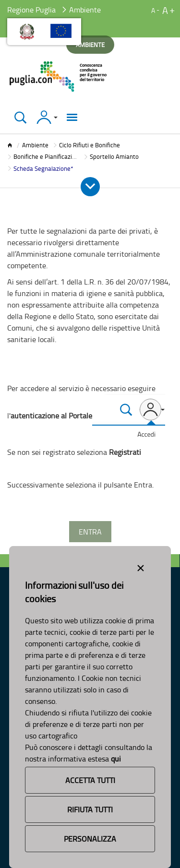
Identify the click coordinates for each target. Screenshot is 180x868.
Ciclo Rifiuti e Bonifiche (90, 145)
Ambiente (35, 145)
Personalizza (90, 839)
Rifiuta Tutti (90, 809)
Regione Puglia (31, 10)
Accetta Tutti (90, 780)
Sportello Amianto (114, 156)
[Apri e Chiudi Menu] (90, 187)
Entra (90, 532)
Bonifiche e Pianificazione (48, 156)
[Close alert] (141, 566)
